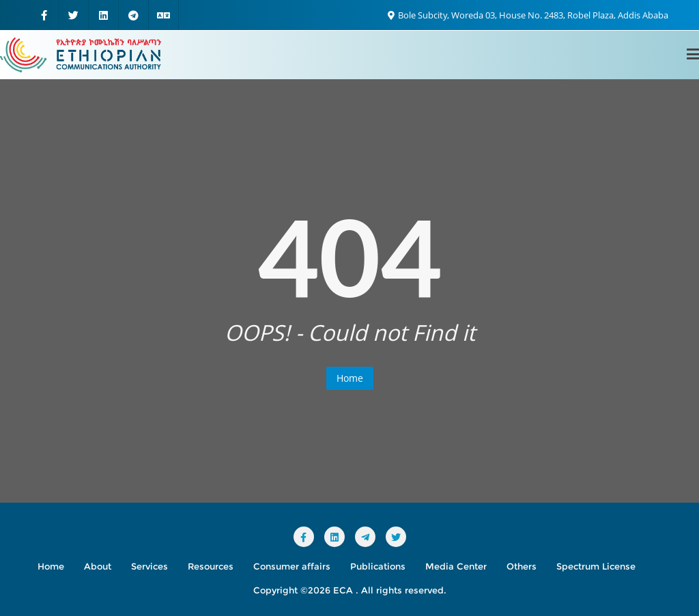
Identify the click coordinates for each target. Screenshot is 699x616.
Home (350, 378)
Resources (211, 566)
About (98, 566)
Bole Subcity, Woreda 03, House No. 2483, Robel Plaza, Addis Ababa (528, 15)
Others (522, 566)
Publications (378, 566)
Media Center (456, 566)
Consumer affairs (292, 566)
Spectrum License (596, 566)
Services (149, 566)
